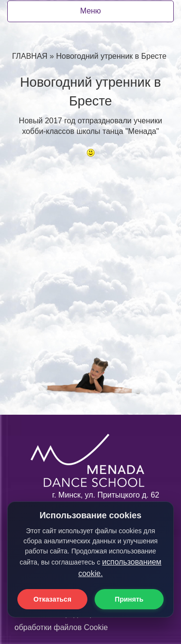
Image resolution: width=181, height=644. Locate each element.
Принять (129, 599)
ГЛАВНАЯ (30, 56)
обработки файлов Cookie (61, 627)
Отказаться (52, 599)
